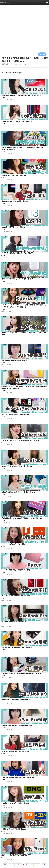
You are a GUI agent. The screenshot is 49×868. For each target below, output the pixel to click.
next (44, 865)
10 (35, 865)
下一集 (42, 54)
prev (5, 865)
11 (39, 865)
